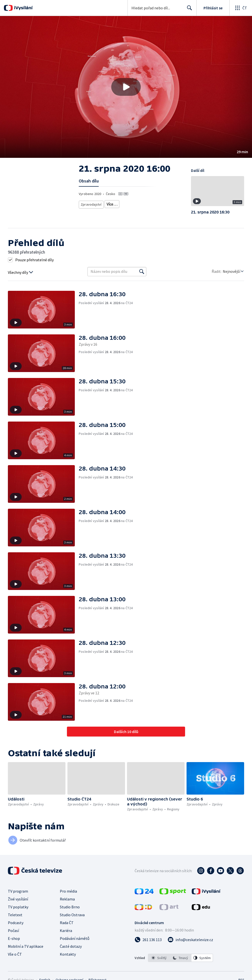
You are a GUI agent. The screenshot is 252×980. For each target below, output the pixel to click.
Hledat (188, 10)
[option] (159, 958)
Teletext (15, 915)
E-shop (14, 938)
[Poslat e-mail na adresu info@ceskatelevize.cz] (190, 940)
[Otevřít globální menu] (241, 8)
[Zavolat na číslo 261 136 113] (148, 940)
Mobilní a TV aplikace (26, 946)
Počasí (13, 931)
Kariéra (66, 931)
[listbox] (181, 958)
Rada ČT (67, 923)
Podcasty (16, 923)
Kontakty (68, 954)
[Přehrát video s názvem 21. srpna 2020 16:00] (126, 87)
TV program (18, 891)
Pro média (68, 891)
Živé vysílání (18, 899)
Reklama (67, 899)
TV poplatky (18, 907)
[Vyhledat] (142, 272)
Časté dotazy (71, 946)
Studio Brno (70, 907)
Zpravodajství (91, 203)
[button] (126, 87)
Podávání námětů (75, 938)
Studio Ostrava (72, 915)
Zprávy (111, 203)
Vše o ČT (15, 954)
